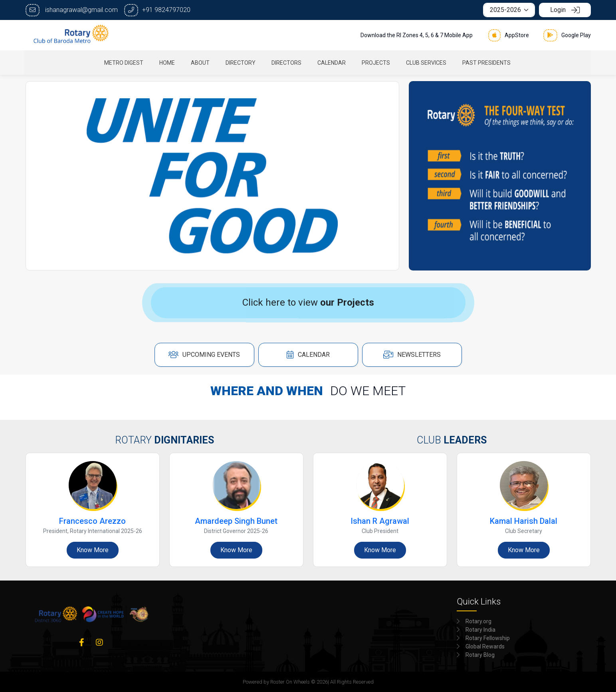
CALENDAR (332, 62)
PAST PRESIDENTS (487, 62)
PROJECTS (377, 62)
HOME (168, 62)
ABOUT (201, 62)
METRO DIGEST (125, 62)
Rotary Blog (480, 655)
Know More (93, 550)
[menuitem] (125, 62)
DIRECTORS (287, 62)
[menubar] (308, 62)
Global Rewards (485, 646)
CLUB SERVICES (427, 62)
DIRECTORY (241, 62)
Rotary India (480, 630)
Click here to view (308, 302)
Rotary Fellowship (488, 638)
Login (565, 10)
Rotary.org (478, 621)
